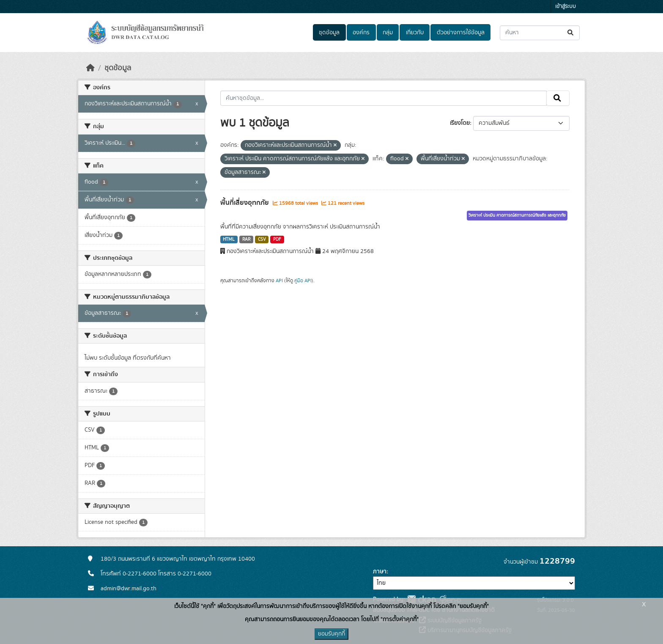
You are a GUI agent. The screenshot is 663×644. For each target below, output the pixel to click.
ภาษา (380, 572)
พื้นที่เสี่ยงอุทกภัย (245, 203)
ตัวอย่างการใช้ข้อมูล (461, 33)
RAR (246, 239)
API (279, 281)
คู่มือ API (303, 281)
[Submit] (571, 33)
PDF (277, 239)
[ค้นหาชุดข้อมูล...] (540, 33)
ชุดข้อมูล (329, 33)
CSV (262, 239)
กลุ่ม (388, 33)
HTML (229, 239)
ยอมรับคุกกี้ (331, 634)
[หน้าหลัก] (90, 68)
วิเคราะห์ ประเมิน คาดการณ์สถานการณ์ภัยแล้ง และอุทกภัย (517, 215)
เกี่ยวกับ (415, 33)
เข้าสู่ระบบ (566, 7)
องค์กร (361, 33)
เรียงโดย (460, 123)
